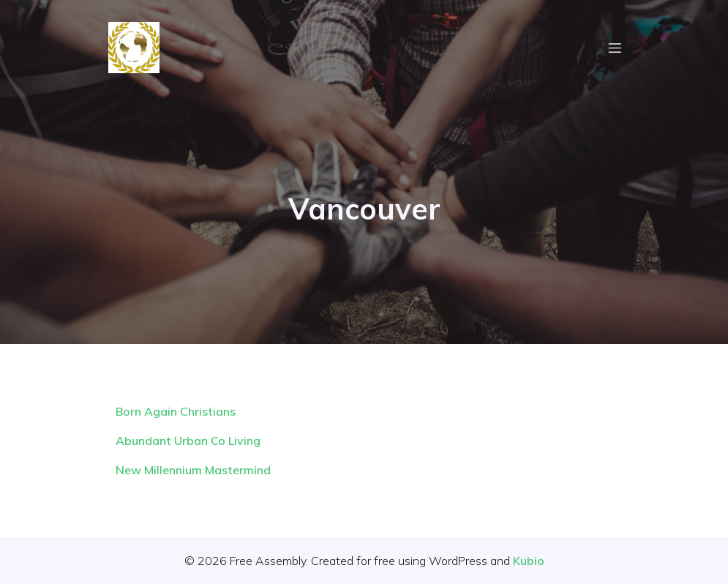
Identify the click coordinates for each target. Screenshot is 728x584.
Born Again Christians (176, 411)
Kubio (529, 561)
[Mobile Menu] (615, 48)
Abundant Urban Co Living (188, 441)
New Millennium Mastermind (193, 470)
